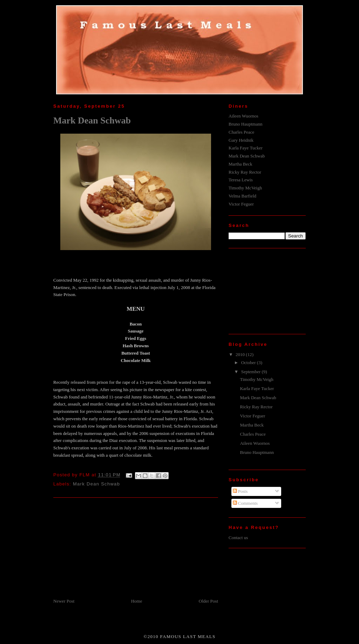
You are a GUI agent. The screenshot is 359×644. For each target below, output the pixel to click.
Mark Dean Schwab (92, 120)
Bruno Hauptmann (245, 124)
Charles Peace (241, 132)
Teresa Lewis (241, 180)
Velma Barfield (242, 196)
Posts (240, 491)
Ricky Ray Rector (245, 172)
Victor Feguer (241, 204)
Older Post (208, 601)
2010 (241, 354)
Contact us (238, 538)
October (249, 363)
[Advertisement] (106, 549)
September (252, 372)
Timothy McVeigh (245, 188)
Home (137, 601)
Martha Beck (241, 164)
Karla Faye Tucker (246, 148)
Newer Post (64, 601)
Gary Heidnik (241, 140)
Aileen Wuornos (243, 116)
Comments (245, 503)
